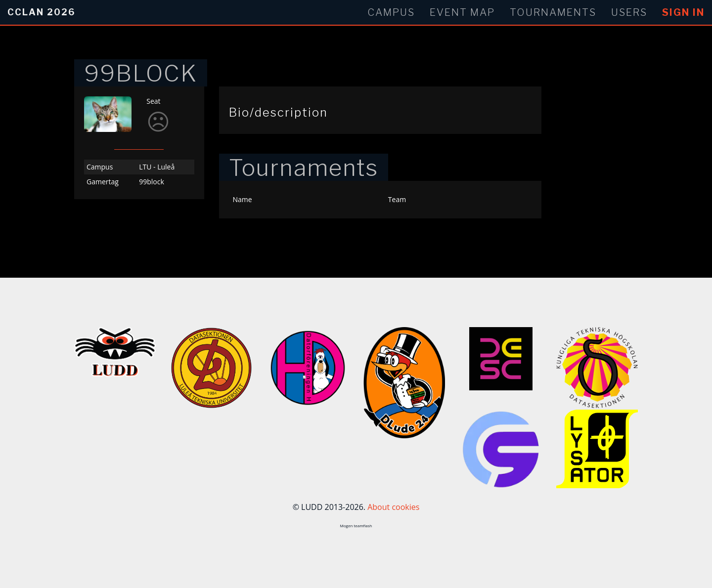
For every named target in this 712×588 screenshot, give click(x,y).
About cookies (393, 507)
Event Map (462, 12)
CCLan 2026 (41, 12)
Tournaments (553, 12)
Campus (391, 12)
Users (629, 12)
